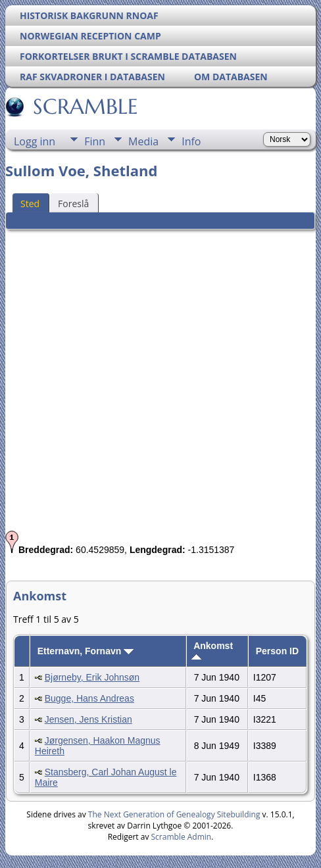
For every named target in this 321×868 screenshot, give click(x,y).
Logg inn (35, 141)
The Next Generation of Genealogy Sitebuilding (174, 814)
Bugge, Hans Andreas (89, 698)
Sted (30, 204)
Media (143, 141)
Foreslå (73, 204)
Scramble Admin (182, 837)
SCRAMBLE (85, 107)
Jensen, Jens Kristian (88, 719)
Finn (95, 141)
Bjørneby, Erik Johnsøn (92, 677)
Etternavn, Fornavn (86, 651)
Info (191, 141)
